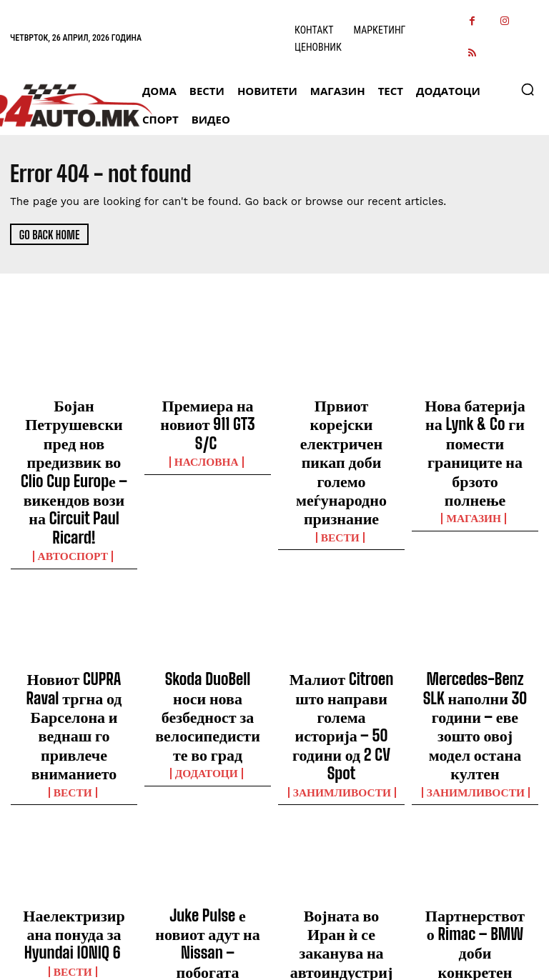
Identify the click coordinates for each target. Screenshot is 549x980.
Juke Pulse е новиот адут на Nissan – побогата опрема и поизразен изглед (208, 781)
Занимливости (341, 642)
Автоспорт (74, 469)
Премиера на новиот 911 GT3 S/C (208, 409)
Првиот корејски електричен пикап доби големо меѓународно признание (342, 429)
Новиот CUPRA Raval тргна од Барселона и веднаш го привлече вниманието (74, 608)
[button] (528, 89)
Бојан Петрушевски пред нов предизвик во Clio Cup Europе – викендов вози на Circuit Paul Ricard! (74, 429)
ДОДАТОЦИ (207, 642)
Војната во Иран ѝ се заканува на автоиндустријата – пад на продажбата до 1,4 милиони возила (341, 788)
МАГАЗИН (475, 456)
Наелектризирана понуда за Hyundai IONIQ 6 (74, 775)
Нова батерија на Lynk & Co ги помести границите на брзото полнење (475, 422)
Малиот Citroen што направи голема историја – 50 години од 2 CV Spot (341, 608)
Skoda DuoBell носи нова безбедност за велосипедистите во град (208, 608)
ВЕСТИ (341, 469)
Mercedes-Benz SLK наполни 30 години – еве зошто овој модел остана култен (475, 608)
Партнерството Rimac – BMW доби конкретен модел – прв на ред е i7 (475, 781)
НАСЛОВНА (208, 431)
